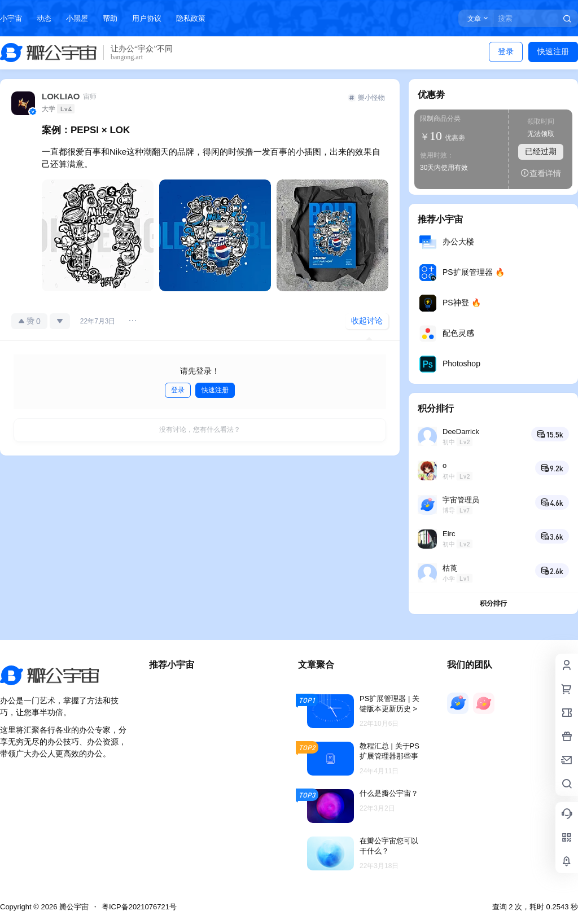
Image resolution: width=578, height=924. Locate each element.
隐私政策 (191, 18)
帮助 (110, 18)
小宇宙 (11, 18)
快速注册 (553, 51)
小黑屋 (77, 18)
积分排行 (493, 603)
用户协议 (147, 18)
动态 (44, 18)
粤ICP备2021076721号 (139, 907)
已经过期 (541, 151)
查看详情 (541, 173)
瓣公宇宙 (73, 907)
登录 (506, 51)
